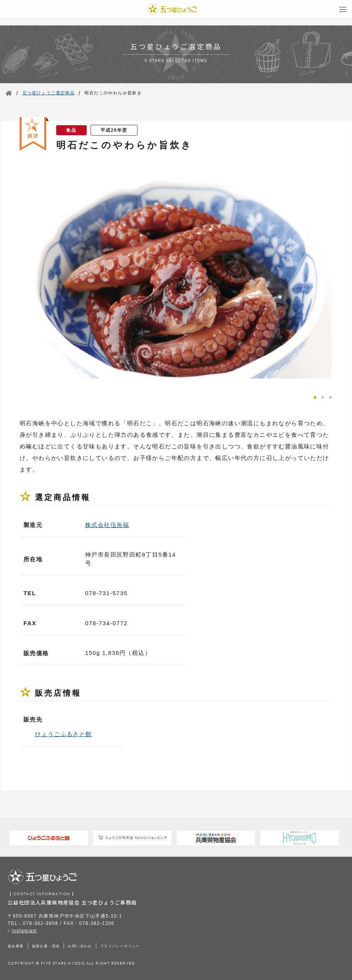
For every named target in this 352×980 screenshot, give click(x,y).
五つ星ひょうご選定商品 (49, 93)
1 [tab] (315, 396)
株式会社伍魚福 (107, 525)
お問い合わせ (80, 946)
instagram (24, 931)
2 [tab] (323, 396)
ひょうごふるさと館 (64, 734)
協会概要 (16, 946)
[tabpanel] (176, 275)
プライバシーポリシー (120, 946)
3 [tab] (330, 396)
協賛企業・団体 (46, 946)
